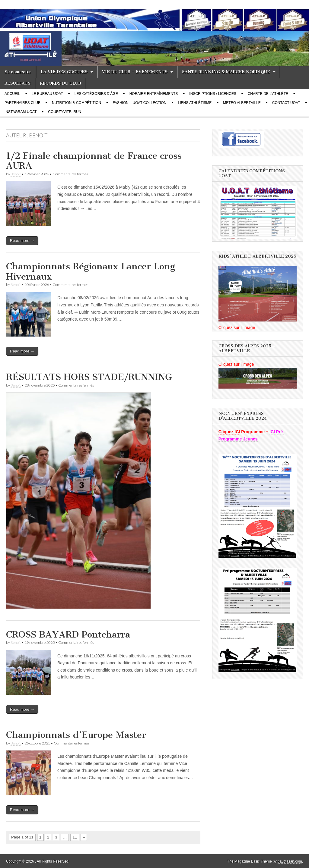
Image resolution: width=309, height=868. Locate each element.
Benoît (16, 174)
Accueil (12, 94)
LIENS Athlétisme (195, 103)
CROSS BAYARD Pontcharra (68, 635)
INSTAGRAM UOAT (21, 112)
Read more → (22, 241)
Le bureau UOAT (47, 94)
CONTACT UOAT (286, 103)
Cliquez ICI (229, 432)
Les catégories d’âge (96, 94)
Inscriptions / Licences (213, 94)
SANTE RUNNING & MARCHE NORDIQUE (226, 72)
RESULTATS (18, 83)
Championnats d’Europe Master (76, 735)
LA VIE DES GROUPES (64, 72)
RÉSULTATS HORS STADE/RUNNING (89, 377)
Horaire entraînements (154, 94)
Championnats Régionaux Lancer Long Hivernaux (91, 271)
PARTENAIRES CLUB (22, 103)
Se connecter (18, 72)
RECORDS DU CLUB (61, 83)
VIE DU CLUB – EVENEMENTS (135, 72)
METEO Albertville (242, 103)
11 (75, 837)
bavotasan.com (290, 861)
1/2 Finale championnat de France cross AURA (94, 161)
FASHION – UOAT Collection (139, 103)
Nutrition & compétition (76, 103)
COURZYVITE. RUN (65, 112)
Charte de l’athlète (268, 94)
